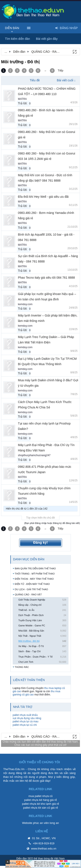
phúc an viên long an (46, 823)
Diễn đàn (12, 28)
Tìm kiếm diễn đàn (17, 39)
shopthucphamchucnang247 (34, 455)
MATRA (22, 99)
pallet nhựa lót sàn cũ (37, 808)
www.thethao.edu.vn (44, 849)
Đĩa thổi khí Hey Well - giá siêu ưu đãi (43, 197)
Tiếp (60, 70)
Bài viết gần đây (47, 39)
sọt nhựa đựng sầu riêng (27, 718)
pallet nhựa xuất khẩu (25, 715)
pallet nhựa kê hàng (37, 800)
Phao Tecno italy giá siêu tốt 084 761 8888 (46, 278)
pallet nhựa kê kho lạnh (37, 804)
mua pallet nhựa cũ (41, 796)
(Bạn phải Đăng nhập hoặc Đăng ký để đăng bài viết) (52, 523)
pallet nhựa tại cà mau (26, 721)
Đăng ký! (41, 543)
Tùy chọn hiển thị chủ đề (40, 518)
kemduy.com (25, 304)
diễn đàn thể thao (46, 742)
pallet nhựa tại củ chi (25, 725)
